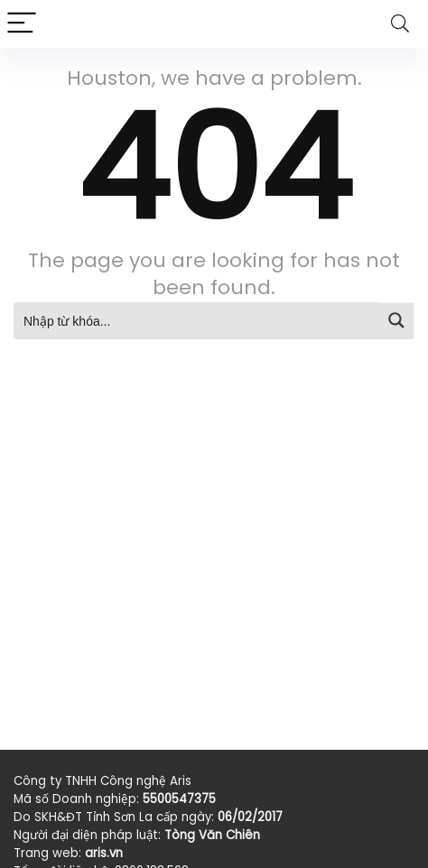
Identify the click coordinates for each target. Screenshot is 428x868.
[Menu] (22, 24)
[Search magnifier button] (396, 320)
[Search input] (197, 320)
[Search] (400, 24)
